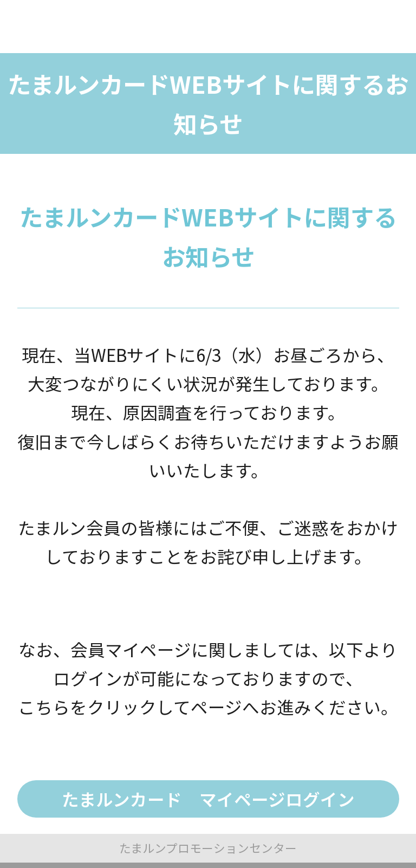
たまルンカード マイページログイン (208, 799)
